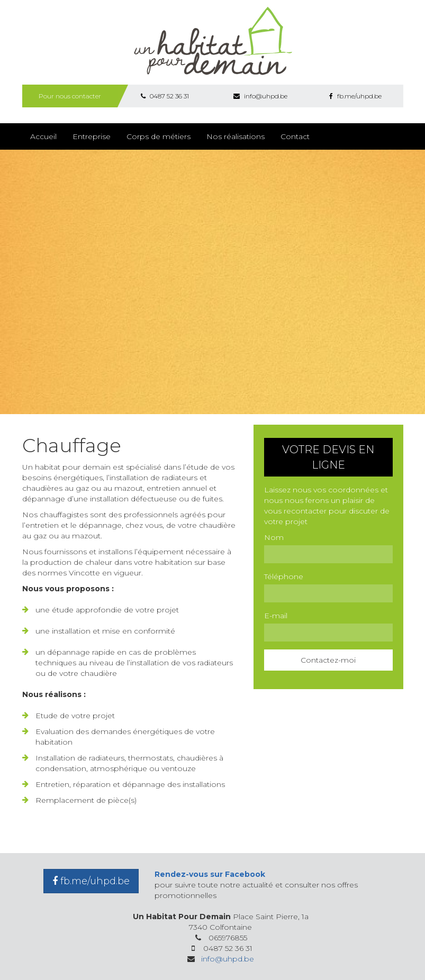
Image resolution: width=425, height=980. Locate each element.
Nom (274, 537)
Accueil (43, 136)
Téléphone (284, 576)
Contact (295, 136)
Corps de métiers (159, 136)
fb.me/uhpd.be (355, 96)
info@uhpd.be (260, 96)
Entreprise (92, 136)
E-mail (276, 616)
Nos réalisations (236, 136)
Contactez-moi (328, 660)
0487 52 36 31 (165, 96)
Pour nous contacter (70, 96)
